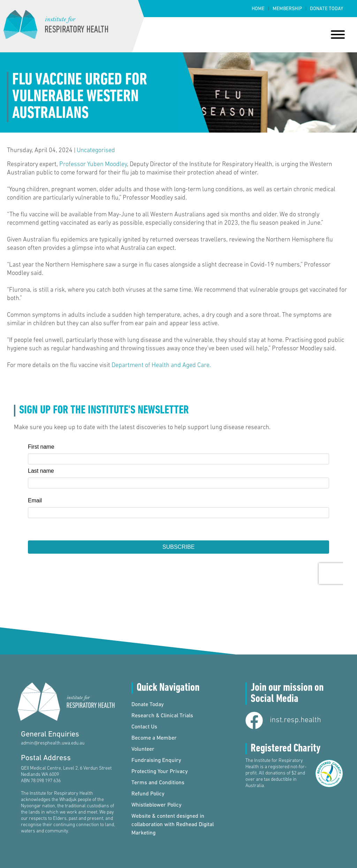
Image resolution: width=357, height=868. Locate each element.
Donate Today (326, 9)
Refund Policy (148, 794)
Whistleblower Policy (157, 805)
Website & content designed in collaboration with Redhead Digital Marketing (173, 825)
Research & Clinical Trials (162, 716)
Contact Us (144, 727)
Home (258, 9)
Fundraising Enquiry (156, 761)
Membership (287, 9)
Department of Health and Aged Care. (161, 365)
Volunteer (143, 749)
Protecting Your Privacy (160, 772)
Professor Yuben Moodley (92, 164)
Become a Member (154, 738)
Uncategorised (96, 151)
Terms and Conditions (158, 783)
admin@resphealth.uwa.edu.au (53, 743)
